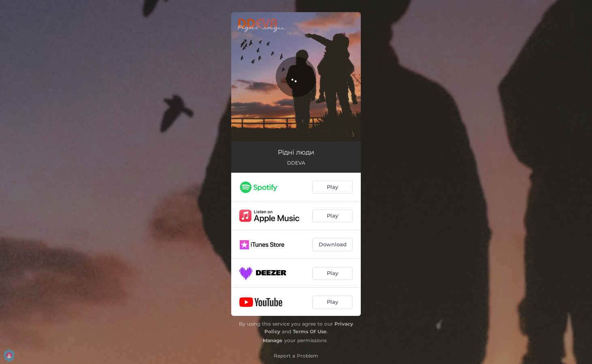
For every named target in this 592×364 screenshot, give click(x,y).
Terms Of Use (310, 331)
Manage (273, 340)
